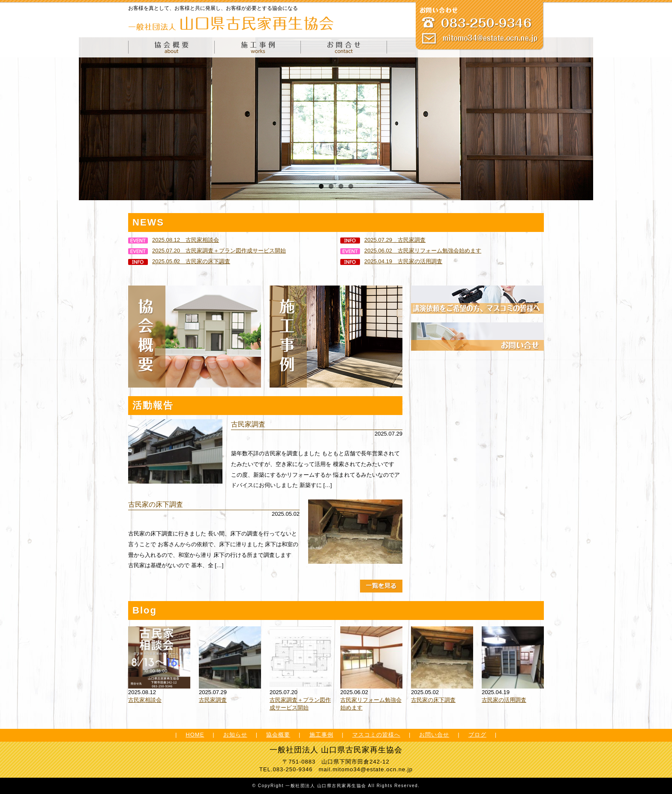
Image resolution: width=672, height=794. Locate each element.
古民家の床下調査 (156, 504)
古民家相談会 (145, 700)
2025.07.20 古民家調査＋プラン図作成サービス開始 (207, 251)
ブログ (477, 735)
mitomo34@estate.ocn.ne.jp (373, 769)
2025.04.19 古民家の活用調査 (391, 261)
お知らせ (235, 735)
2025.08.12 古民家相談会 (174, 240)
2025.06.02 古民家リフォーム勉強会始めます (411, 251)
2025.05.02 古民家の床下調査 (179, 261)
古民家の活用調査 (504, 700)
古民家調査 (248, 424)
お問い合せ (434, 735)
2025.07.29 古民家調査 (383, 240)
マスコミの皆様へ (376, 735)
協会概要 (278, 735)
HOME (195, 735)
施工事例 (321, 735)
